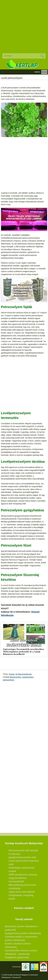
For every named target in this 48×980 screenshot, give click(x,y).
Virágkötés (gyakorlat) (17, 957)
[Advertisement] (24, 25)
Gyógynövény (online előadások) (23, 933)
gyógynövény (28, 677)
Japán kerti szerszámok (22, 892)
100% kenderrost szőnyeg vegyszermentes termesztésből (23, 878)
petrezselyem (9, 680)
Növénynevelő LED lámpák (23, 850)
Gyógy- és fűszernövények (20, 674)
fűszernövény (16, 677)
